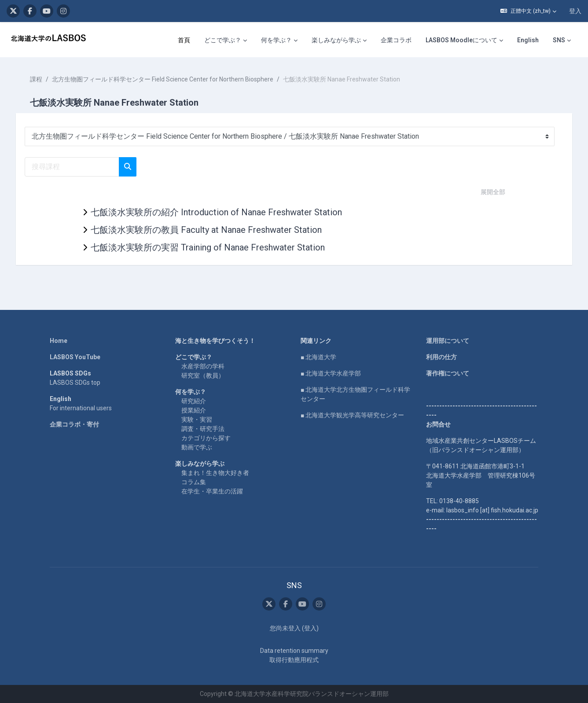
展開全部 (493, 192)
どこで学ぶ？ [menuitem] (223, 40)
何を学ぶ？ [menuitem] (276, 40)
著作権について (448, 373)
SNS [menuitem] (559, 40)
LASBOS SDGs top (75, 383)
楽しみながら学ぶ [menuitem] (336, 40)
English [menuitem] (528, 40)
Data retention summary (294, 651)
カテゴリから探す (206, 438)
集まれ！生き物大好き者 (215, 473)
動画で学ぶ (197, 447)
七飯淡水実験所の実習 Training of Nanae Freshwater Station (208, 247)
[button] (528, 11)
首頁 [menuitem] (184, 40)
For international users (81, 408)
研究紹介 (194, 401)
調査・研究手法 (203, 429)
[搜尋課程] (81, 167)
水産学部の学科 (203, 366)
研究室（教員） (203, 375)
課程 (45, 79)
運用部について (448, 341)
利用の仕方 (441, 357)
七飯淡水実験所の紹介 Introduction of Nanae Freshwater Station (216, 212)
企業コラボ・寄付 (74, 424)
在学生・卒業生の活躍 (212, 491)
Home (59, 341)
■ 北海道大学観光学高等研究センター (352, 415)
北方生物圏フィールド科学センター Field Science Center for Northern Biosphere (171, 79)
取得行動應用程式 (294, 660)
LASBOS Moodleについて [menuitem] (461, 40)
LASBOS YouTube (75, 357)
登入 (575, 11)
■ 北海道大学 (318, 357)
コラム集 (194, 482)
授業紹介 (194, 410)
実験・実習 (197, 420)
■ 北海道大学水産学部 (331, 373)
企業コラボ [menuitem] (396, 40)
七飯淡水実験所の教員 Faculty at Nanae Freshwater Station (206, 230)
